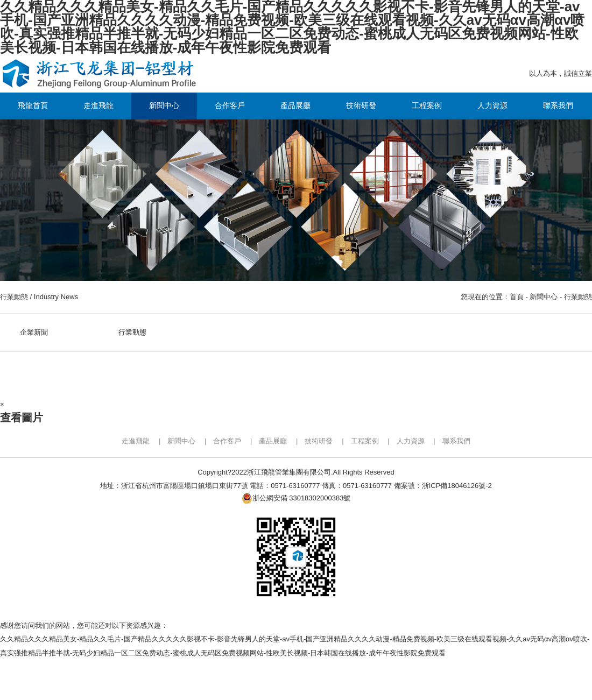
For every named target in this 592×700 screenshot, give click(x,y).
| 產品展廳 (265, 441)
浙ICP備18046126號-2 (457, 486)
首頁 (517, 297)
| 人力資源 (402, 441)
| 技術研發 (311, 441)
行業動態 (578, 297)
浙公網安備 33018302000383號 (296, 498)
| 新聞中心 (174, 441)
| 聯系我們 (448, 441)
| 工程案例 (357, 441)
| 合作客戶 (219, 441)
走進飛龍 (136, 441)
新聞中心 (544, 297)
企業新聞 (34, 332)
